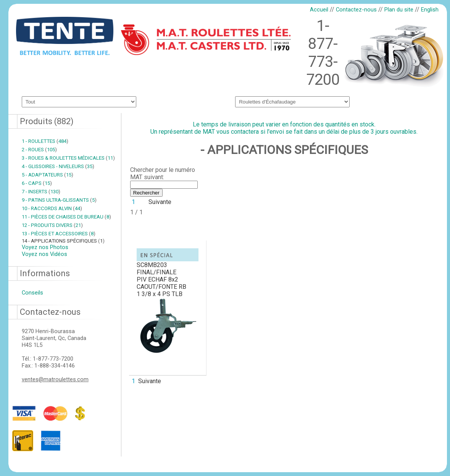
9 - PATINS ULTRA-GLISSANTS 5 (59, 200)
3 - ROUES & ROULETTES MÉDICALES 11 (68, 158)
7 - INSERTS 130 (41, 192)
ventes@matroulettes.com (55, 379)
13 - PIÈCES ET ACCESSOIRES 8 (59, 234)
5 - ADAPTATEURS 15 (48, 175)
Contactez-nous (356, 10)
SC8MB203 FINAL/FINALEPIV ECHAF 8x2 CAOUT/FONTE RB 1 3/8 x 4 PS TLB (161, 279)
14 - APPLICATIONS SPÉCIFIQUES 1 (63, 241)
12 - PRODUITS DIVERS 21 (52, 225)
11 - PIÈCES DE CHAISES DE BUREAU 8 (66, 217)
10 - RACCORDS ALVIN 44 (52, 208)
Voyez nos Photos (45, 247)
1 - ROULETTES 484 (45, 141)
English (430, 10)
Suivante (160, 202)
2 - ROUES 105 (39, 150)
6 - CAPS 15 (37, 183)
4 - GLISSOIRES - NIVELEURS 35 (58, 166)
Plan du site (399, 10)
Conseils (32, 293)
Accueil (319, 10)
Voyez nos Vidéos (44, 254)
